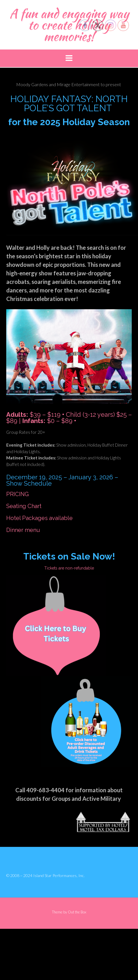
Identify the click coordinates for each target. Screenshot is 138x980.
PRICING (17, 494)
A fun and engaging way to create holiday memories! (69, 25)
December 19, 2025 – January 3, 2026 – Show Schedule (62, 480)
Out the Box (77, 912)
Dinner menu (23, 530)
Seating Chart (24, 506)
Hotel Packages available (39, 518)
